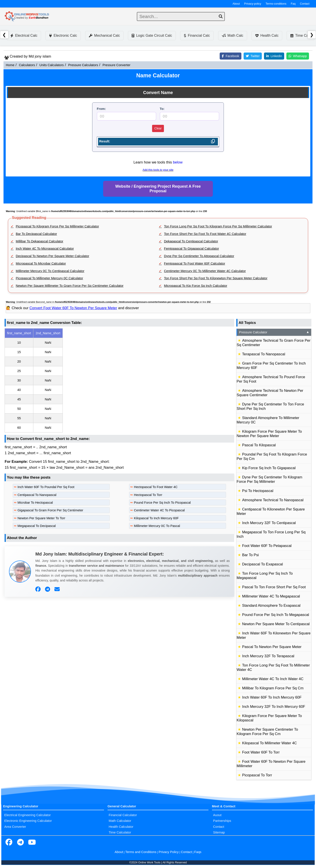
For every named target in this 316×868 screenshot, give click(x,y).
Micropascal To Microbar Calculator (41, 263)
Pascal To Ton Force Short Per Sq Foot (274, 587)
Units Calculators (52, 65)
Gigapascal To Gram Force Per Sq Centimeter (50, 510)
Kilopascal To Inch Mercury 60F (156, 518)
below (178, 162)
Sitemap (219, 832)
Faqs (198, 852)
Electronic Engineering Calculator (28, 821)
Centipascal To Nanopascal (37, 495)
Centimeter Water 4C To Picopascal (159, 510)
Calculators (27, 65)
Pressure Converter (116, 65)
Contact (305, 4)
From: (101, 109)
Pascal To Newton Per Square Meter (272, 647)
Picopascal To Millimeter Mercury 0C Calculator (49, 278)
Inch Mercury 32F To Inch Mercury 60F (274, 707)
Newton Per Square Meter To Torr (41, 518)
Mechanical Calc (104, 35)
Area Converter (15, 827)
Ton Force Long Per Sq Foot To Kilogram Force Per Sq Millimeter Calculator (218, 226)
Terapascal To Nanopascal (264, 354)
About (236, 4)
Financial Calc (197, 35)
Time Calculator (120, 832)
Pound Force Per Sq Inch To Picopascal (162, 503)
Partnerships (222, 821)
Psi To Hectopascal (258, 491)
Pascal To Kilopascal (259, 445)
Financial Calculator (123, 815)
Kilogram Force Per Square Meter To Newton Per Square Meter (269, 434)
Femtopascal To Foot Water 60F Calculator (195, 263)
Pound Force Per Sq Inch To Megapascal (276, 615)
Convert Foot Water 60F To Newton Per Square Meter (73, 308)
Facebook (230, 56)
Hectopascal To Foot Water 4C (156, 487)
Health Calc (267, 35)
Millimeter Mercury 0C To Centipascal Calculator (50, 271)
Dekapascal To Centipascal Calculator (191, 241)
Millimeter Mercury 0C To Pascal (157, 526)
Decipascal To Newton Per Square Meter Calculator (53, 256)
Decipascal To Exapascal (262, 564)
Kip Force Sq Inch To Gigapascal (269, 468)
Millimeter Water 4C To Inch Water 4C (273, 679)
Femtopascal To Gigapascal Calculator (191, 249)
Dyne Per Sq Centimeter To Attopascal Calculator (199, 256)
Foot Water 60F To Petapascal (267, 546)
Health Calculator (121, 827)
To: (162, 109)
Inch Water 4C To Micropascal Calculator (45, 249)
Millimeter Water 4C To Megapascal (271, 596)
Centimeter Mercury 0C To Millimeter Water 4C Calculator (205, 271)
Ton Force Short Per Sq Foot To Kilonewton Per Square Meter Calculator (216, 278)
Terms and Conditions (141, 852)
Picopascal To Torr (257, 775)
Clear (158, 128)
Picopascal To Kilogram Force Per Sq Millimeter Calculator (57, 226)
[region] (119, 380)
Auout (217, 815)
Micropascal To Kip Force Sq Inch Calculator (196, 286)
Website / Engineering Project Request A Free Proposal (158, 189)
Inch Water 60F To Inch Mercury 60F (272, 697)
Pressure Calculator (274, 332)
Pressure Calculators (83, 65)
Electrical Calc (24, 35)
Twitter (253, 56)
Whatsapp (298, 56)
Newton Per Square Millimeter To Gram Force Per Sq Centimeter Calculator (70, 286)
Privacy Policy (169, 852)
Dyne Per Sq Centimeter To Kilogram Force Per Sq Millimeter (269, 479)
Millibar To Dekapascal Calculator (39, 241)
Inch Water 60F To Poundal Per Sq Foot (46, 487)
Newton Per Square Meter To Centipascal (276, 624)
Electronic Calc (63, 35)
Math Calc (233, 35)
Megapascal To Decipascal (37, 526)
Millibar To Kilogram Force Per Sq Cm (273, 688)
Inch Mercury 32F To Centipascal (269, 523)
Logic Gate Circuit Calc (152, 35)
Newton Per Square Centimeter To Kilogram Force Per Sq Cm (267, 732)
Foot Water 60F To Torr (261, 752)
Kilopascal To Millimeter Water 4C (269, 743)
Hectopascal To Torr (148, 495)
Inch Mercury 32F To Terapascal (268, 656)
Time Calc (301, 35)
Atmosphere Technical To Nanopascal (273, 500)
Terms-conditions (276, 4)
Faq (293, 4)
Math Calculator (120, 821)
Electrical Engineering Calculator (27, 815)
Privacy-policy (253, 4)
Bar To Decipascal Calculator (36, 234)
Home (10, 65)
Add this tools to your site (158, 170)
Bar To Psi (250, 555)
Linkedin (274, 56)
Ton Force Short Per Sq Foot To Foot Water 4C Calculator (205, 234)
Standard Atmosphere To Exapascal (271, 606)
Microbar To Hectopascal (35, 503)
